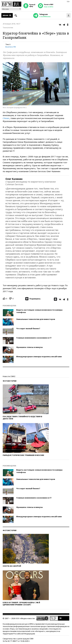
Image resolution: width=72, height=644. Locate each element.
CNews (6, 118)
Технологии (8, 27)
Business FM (11, 47)
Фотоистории (10, 381)
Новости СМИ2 (9, 376)
